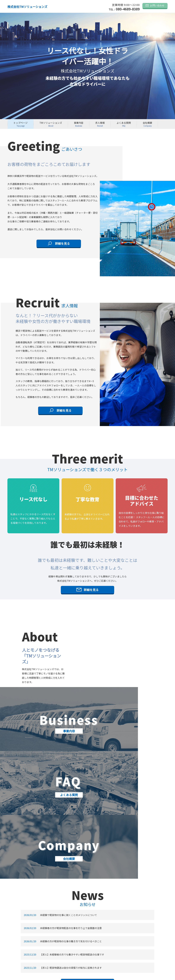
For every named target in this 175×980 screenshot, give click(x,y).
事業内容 (14, 923)
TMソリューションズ (20, 918)
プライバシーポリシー (46, 928)
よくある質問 (16, 933)
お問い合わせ (42, 923)
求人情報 (14, 928)
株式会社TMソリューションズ (27, 7)
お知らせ (40, 918)
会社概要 (40, 913)
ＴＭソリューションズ (35, 880)
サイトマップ (42, 933)
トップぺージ (16, 913)
